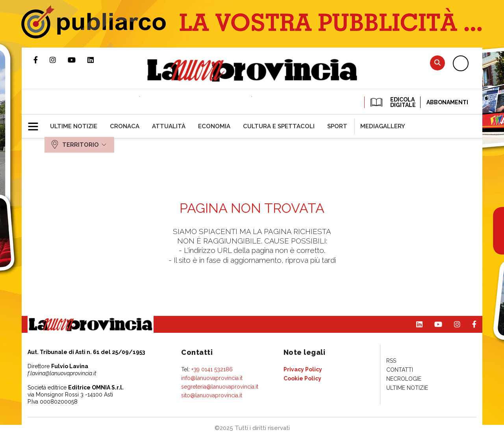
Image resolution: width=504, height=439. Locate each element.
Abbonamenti (447, 102)
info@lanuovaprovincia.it (212, 378)
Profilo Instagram (59, 60)
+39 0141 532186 (212, 369)
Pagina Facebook (42, 60)
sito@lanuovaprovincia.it (212, 395)
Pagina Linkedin (96, 60)
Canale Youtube (78, 60)
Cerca (437, 63)
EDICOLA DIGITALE (392, 102)
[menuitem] (74, 126)
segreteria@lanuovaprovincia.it (220, 387)
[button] (36, 123)
